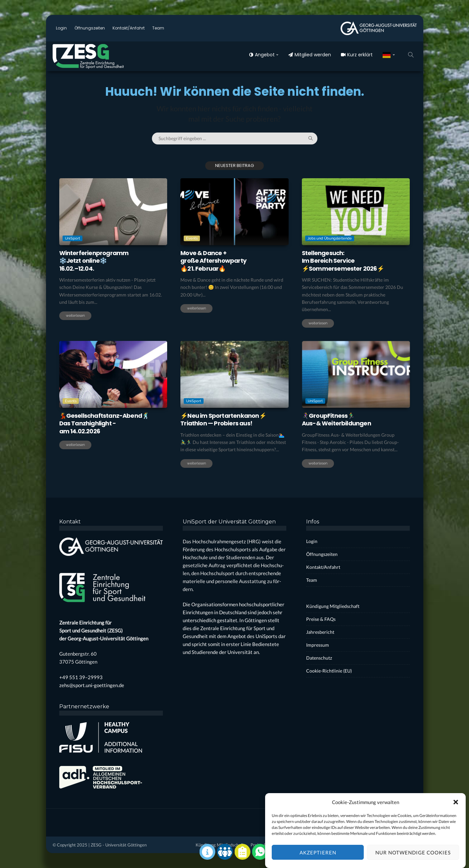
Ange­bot (262, 55)
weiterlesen (75, 316)
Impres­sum (318, 645)
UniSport (72, 238)
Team (158, 28)
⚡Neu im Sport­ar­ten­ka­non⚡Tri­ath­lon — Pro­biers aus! (223, 419)
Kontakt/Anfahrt (129, 28)
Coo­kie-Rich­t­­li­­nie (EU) (329, 671)
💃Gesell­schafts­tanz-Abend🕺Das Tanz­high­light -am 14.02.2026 (104, 423)
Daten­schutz (319, 658)
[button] (456, 813)
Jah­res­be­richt (320, 632)
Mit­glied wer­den (310, 55)
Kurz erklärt (357, 55)
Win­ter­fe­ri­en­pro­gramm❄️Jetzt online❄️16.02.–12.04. (94, 261)
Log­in (61, 28)
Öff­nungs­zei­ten (90, 28)
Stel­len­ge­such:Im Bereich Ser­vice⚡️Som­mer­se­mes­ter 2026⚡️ (343, 261)
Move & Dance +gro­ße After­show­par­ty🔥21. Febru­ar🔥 (213, 261)
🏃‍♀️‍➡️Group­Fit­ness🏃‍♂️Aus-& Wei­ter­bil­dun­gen (336, 419)
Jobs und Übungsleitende (330, 238)
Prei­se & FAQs (321, 619)
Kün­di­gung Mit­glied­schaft (333, 606)
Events (192, 238)
